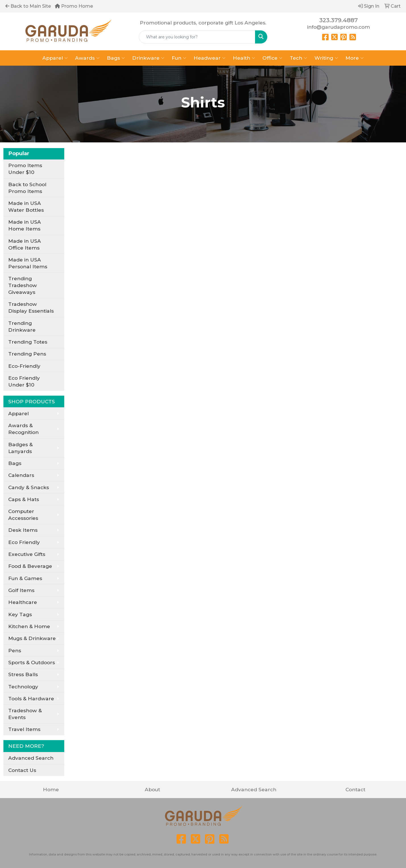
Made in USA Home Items (25, 225)
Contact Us (22, 770)
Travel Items (24, 729)
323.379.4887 (338, 20)
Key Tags (20, 614)
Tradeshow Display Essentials (31, 307)
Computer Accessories (23, 515)
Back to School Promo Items (27, 188)
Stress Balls (23, 674)
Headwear (210, 58)
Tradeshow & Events (25, 714)
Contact (355, 789)
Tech (298, 58)
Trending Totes (28, 342)
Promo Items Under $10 (25, 169)
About (152, 789)
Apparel (55, 58)
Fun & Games (25, 578)
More (355, 58)
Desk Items (23, 530)
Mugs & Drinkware (32, 638)
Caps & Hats (24, 499)
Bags (116, 58)
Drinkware (148, 58)
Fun (179, 58)
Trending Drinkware (22, 326)
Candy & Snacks (29, 487)
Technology (23, 687)
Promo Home (74, 6)
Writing (326, 58)
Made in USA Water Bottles (26, 206)
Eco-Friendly (24, 366)
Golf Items (21, 590)
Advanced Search (31, 758)
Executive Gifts (27, 554)
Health (244, 58)
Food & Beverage (30, 566)
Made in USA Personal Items (28, 263)
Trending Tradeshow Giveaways (23, 285)
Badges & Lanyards (20, 448)
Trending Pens (27, 354)
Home (51, 789)
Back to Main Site (28, 6)
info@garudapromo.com (338, 27)
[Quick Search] (197, 37)
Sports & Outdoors (32, 662)
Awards (87, 58)
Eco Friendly (24, 542)
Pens (15, 650)
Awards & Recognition (23, 429)
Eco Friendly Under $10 (24, 381)
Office (272, 58)
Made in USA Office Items (25, 244)
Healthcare (23, 602)
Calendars (21, 475)
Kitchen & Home (29, 626)
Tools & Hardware (31, 698)
